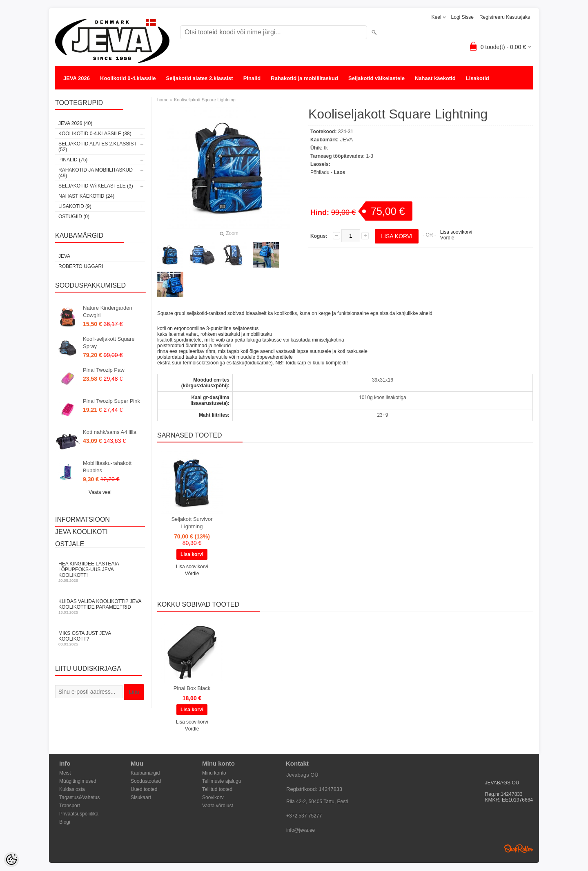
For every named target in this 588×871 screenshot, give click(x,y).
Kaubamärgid (145, 773)
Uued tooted (144, 789)
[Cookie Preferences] (11, 860)
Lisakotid (478, 78)
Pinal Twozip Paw (104, 370)
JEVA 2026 (77, 78)
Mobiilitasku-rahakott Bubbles (107, 467)
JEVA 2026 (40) (75, 123)
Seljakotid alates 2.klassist (200, 78)
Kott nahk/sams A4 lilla (110, 432)
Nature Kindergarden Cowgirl (108, 312)
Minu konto (214, 773)
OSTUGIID (76, 95)
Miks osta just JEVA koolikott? (100, 638)
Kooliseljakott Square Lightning (205, 100)
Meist (65, 773)
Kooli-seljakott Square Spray (109, 343)
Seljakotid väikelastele (376, 78)
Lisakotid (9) (75, 206)
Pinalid (252, 78)
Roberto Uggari (81, 266)
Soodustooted (146, 781)
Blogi (65, 822)
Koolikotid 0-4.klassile (128, 78)
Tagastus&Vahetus (79, 797)
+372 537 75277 (304, 816)
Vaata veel (100, 492)
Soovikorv (213, 797)
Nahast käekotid (435, 78)
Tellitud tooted (217, 789)
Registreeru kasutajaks (505, 17)
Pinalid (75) (73, 160)
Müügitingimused (78, 781)
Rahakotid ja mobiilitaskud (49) (96, 173)
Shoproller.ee (519, 849)
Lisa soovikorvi (456, 232)
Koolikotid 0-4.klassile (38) (95, 134)
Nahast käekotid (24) (86, 196)
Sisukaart (141, 797)
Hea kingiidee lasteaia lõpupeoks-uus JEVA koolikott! (100, 572)
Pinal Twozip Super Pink (111, 401)
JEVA (64, 256)
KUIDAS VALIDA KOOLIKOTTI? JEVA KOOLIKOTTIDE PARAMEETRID (100, 606)
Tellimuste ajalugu (222, 781)
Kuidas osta (72, 789)
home (163, 100)
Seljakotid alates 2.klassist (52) (98, 147)
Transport (70, 806)
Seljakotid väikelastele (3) (96, 186)
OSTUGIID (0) (74, 217)
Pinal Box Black (192, 688)
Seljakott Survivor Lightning (192, 523)
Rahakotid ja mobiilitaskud (304, 78)
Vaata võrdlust (218, 806)
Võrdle (447, 238)
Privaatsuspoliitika (79, 814)
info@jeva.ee (301, 830)
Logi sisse (462, 17)
